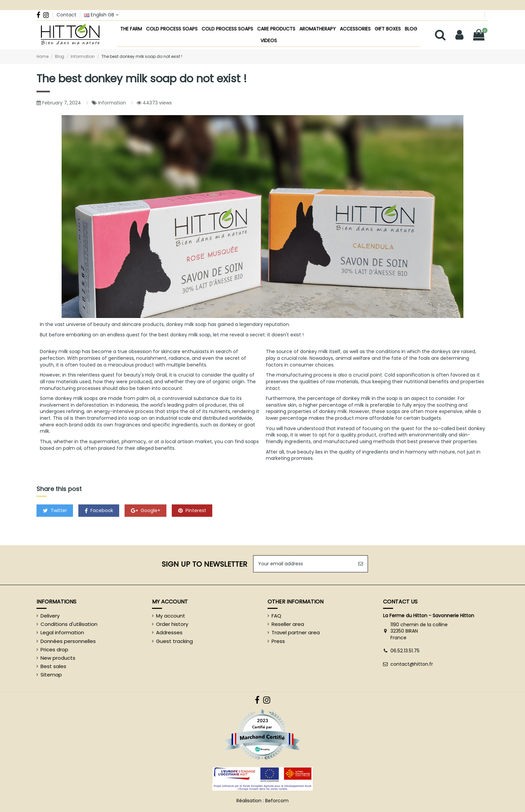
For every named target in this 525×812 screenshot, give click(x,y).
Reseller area (288, 624)
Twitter (55, 510)
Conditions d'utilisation (69, 624)
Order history (172, 624)
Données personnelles (68, 641)
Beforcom (277, 801)
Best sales (53, 666)
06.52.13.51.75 (405, 651)
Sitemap (51, 675)
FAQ (276, 616)
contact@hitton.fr (412, 664)
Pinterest (192, 510)
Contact (66, 15)
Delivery (50, 616)
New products (58, 658)
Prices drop (54, 650)
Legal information (62, 633)
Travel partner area (296, 633)
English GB (101, 15)
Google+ (146, 510)
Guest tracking (174, 641)
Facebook (99, 510)
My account (171, 616)
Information (113, 103)
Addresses (169, 633)
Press (278, 641)
